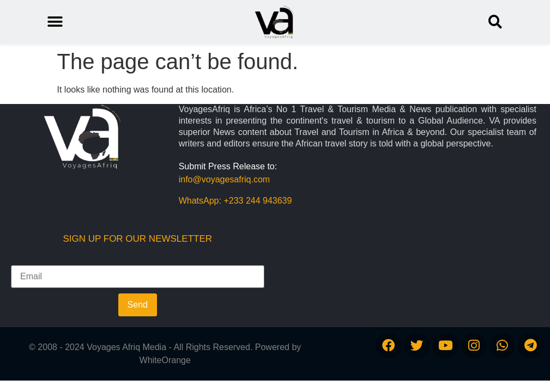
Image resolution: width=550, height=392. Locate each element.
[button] (495, 22)
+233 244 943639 (258, 201)
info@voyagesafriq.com (224, 179)
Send (138, 305)
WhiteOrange (165, 360)
